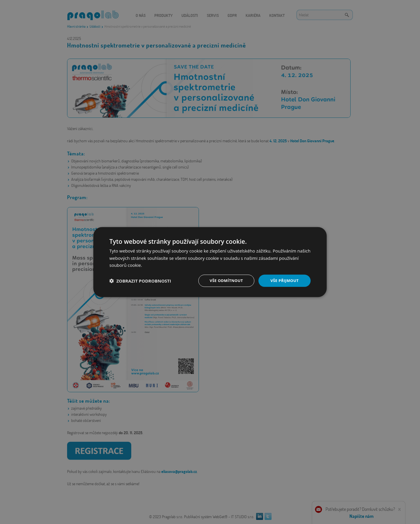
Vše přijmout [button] (285, 280)
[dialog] (210, 262)
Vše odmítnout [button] (225, 280)
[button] (140, 281)
